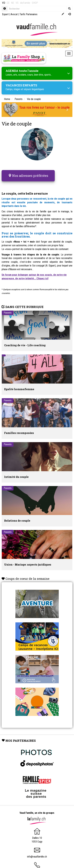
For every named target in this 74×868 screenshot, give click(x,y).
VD (4, 3)
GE (8, 3)
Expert (5, 14)
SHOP (35, 3)
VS (17, 3)
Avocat (14, 14)
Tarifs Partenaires (28, 14)
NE (13, 3)
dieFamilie (25, 3)
